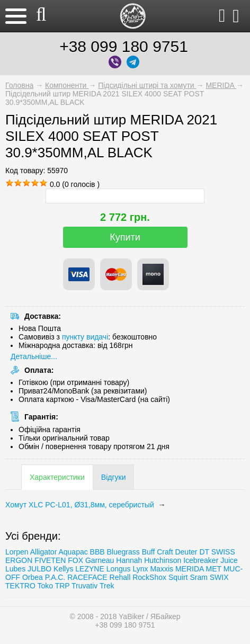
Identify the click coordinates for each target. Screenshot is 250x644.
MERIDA (221, 85)
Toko (45, 586)
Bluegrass (123, 552)
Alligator (44, 552)
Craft (165, 552)
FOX (75, 560)
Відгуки (114, 477)
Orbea (33, 577)
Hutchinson (163, 560)
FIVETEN (50, 560)
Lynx (141, 569)
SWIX (219, 577)
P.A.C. (55, 577)
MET (213, 569)
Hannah (129, 560)
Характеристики (57, 477)
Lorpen (17, 552)
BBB (97, 552)
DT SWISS (217, 552)
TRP (63, 586)
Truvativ (84, 586)
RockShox (149, 577)
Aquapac (73, 552)
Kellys (63, 569)
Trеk (107, 586)
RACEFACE (87, 577)
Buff (149, 552)
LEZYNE (90, 569)
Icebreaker (201, 560)
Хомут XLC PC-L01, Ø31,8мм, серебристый (81, 505)
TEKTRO (21, 586)
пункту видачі (85, 337)
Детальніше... (34, 356)
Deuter (186, 552)
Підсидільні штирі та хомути (147, 85)
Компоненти (67, 85)
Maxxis (162, 569)
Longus (119, 569)
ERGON (19, 560)
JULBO (39, 569)
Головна (19, 85)
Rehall (120, 577)
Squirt (178, 577)
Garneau (100, 560)
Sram (198, 577)
